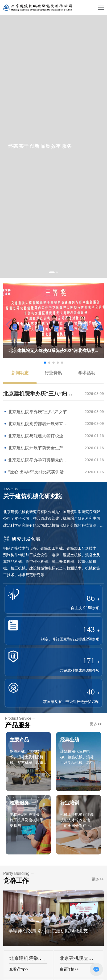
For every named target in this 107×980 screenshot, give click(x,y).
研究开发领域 (22, 539)
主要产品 (19, 740)
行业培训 (70, 803)
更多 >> (96, 724)
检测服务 (19, 803)
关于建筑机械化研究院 (32, 496)
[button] (52, 272)
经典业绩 (70, 740)
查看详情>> (19, 969)
